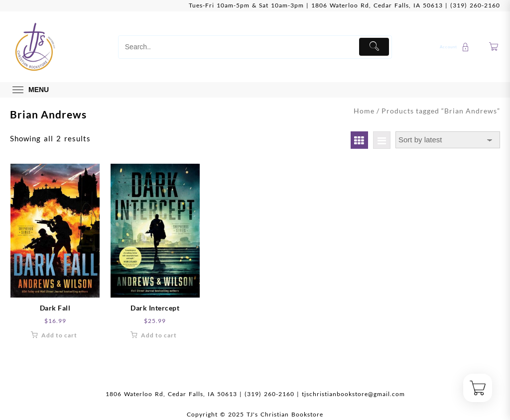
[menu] (29, 90)
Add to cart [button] (59, 335)
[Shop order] (448, 140)
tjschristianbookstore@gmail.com (353, 394)
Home (364, 111)
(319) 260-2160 (475, 5)
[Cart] (494, 47)
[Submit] (374, 47)
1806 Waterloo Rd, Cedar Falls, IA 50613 (377, 5)
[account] (456, 47)
